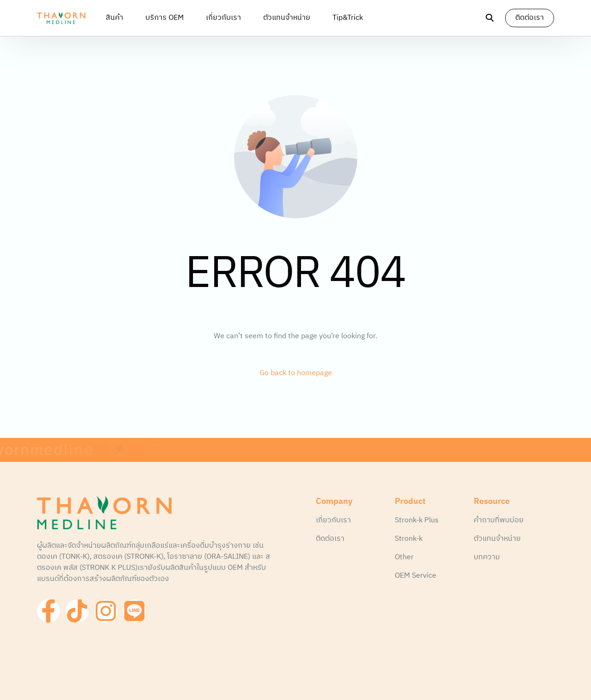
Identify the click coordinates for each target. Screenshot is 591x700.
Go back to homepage (296, 373)
